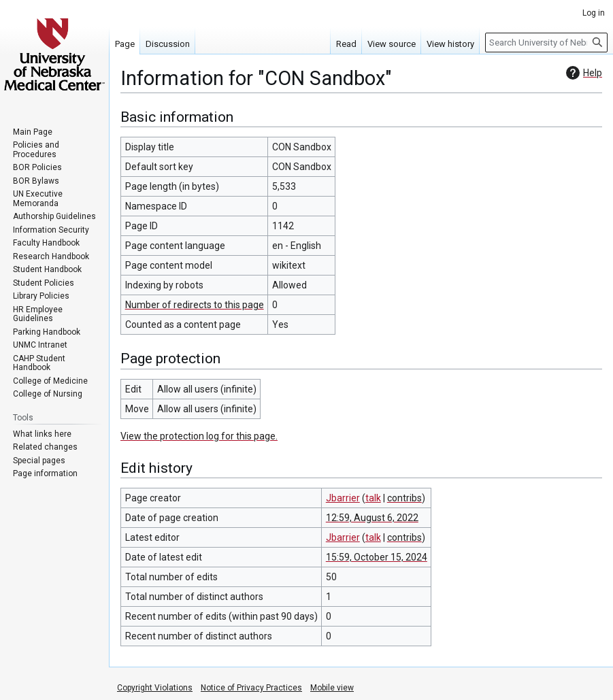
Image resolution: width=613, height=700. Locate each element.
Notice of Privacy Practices (251, 688)
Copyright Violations (155, 688)
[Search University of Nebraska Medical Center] (546, 43)
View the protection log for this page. (199, 436)
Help (582, 73)
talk (373, 498)
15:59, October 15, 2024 (377, 557)
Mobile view (332, 688)
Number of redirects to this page (195, 305)
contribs (404, 498)
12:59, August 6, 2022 (372, 518)
